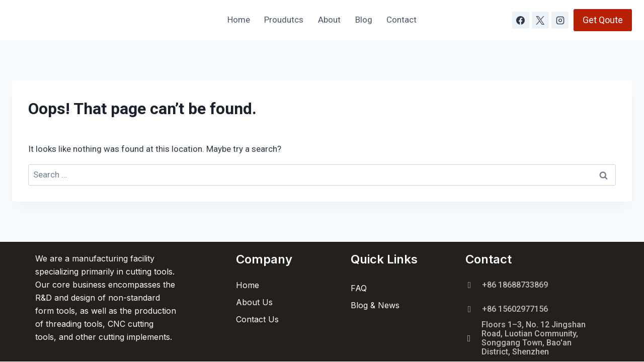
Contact (401, 20)
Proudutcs (284, 20)
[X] (540, 20)
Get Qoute (603, 20)
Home (239, 20)
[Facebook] (521, 20)
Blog (364, 20)
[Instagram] (560, 20)
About (329, 20)
